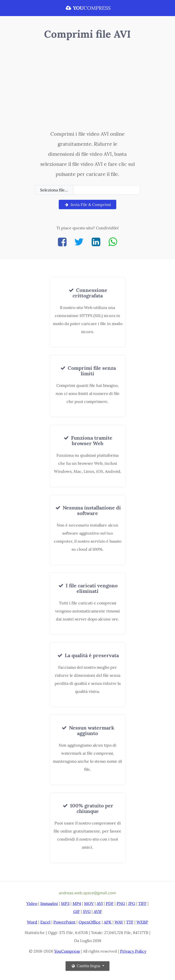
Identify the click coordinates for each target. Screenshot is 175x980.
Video (32, 903)
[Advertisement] (88, 86)
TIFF (142, 903)
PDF (110, 903)
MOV (89, 903)
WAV (119, 922)
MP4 (77, 903)
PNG (121, 903)
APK (108, 922)
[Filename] (107, 190)
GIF (77, 911)
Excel (45, 922)
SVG (87, 911)
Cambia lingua (86, 966)
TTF (130, 922)
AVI (100, 903)
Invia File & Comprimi (87, 204)
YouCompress (67, 951)
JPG (132, 903)
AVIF (98, 911)
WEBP (142, 922)
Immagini (49, 903)
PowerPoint (64, 922)
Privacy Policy (133, 951)
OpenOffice (90, 922)
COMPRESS (88, 8)
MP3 (65, 903)
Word (32, 922)
